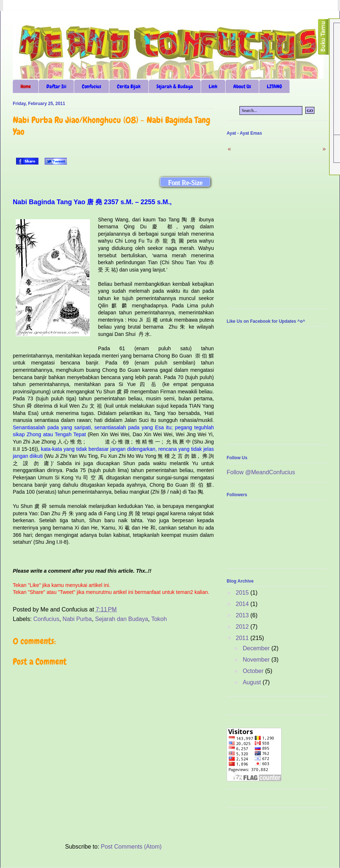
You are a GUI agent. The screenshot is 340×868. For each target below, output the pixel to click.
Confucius (92, 86)
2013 (243, 615)
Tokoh (159, 619)
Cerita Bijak (129, 86)
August (253, 682)
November (257, 660)
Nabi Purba (77, 619)
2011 (243, 638)
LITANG (274, 86)
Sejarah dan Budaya (122, 619)
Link (213, 86)
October (254, 671)
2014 (243, 604)
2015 (243, 593)
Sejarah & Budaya (175, 86)
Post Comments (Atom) (131, 847)
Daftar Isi (56, 86)
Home (26, 86)
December (257, 648)
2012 (243, 627)
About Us (242, 86)
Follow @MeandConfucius (261, 472)
